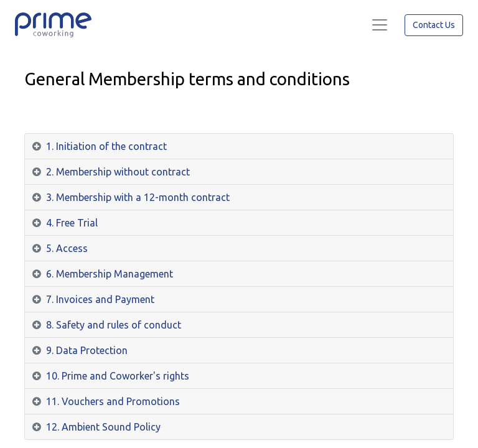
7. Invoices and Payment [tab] (100, 299)
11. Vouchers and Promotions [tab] (113, 401)
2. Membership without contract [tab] (118, 172)
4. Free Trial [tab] (72, 223)
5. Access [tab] (67, 248)
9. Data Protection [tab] (87, 350)
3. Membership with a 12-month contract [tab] (138, 197)
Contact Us (434, 25)
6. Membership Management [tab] (110, 274)
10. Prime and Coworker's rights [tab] (118, 376)
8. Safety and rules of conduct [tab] (114, 325)
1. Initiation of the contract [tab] (106, 146)
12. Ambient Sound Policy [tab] (103, 427)
